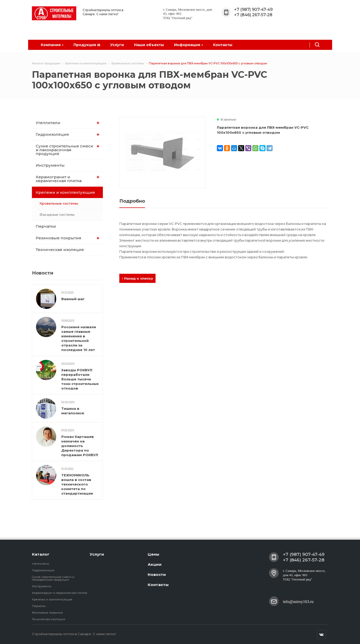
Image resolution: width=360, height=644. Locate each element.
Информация (188, 45)
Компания (52, 45)
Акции (155, 564)
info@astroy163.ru (298, 601)
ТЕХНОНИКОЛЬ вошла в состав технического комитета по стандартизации (77, 484)
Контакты (223, 45)
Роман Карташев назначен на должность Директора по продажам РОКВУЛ (80, 446)
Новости (157, 574)
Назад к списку (137, 278)
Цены (154, 554)
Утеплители (68, 123)
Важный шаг (73, 299)
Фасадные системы (57, 214)
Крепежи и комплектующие (68, 192)
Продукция (87, 45)
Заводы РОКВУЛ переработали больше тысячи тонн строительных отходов (80, 379)
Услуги (117, 45)
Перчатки (46, 226)
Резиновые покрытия (68, 238)
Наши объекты (149, 45)
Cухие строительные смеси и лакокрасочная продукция (68, 150)
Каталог (41, 554)
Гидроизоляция (68, 134)
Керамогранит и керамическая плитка (68, 179)
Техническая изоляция (60, 250)
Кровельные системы (59, 203)
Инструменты (50, 165)
